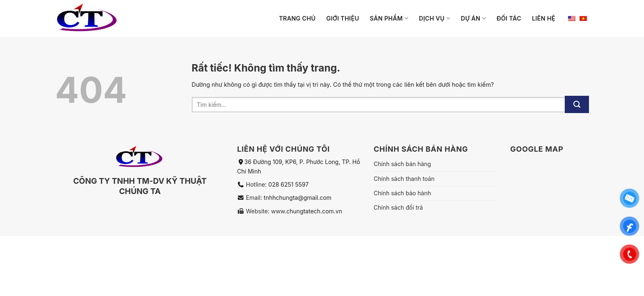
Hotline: (257, 184)
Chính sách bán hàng (402, 164)
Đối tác (509, 18)
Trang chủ (297, 18)
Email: (255, 198)
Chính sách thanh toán (404, 179)
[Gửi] (577, 104)
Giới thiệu (343, 18)
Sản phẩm (389, 18)
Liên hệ (544, 18)
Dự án (473, 18)
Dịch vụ (435, 18)
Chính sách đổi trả (398, 207)
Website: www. (265, 211)
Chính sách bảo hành (402, 193)
